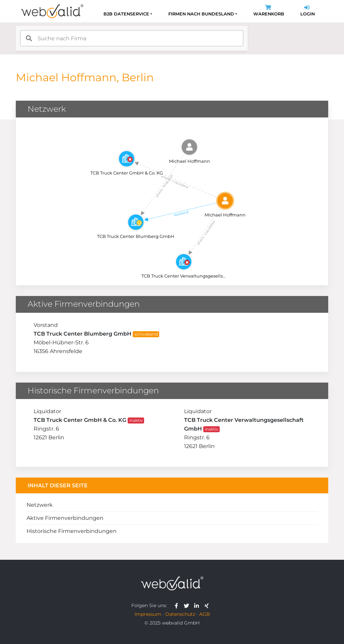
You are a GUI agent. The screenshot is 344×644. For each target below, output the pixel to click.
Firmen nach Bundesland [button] (201, 14)
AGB (205, 614)
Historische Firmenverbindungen (72, 531)
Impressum (148, 614)
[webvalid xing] (207, 605)
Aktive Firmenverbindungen (65, 518)
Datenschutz (180, 614)
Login (308, 11)
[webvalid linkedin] (198, 605)
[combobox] (132, 38)
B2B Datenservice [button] (126, 14)
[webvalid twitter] (188, 605)
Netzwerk (40, 505)
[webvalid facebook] (178, 605)
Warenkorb (269, 11)
